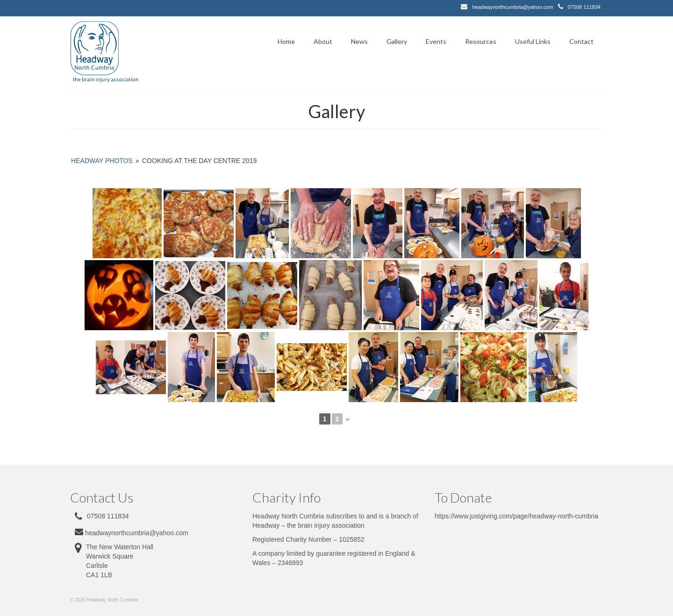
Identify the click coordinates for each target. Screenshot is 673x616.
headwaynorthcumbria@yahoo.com (512, 7)
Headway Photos (102, 161)
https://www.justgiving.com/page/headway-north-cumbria (516, 516)
